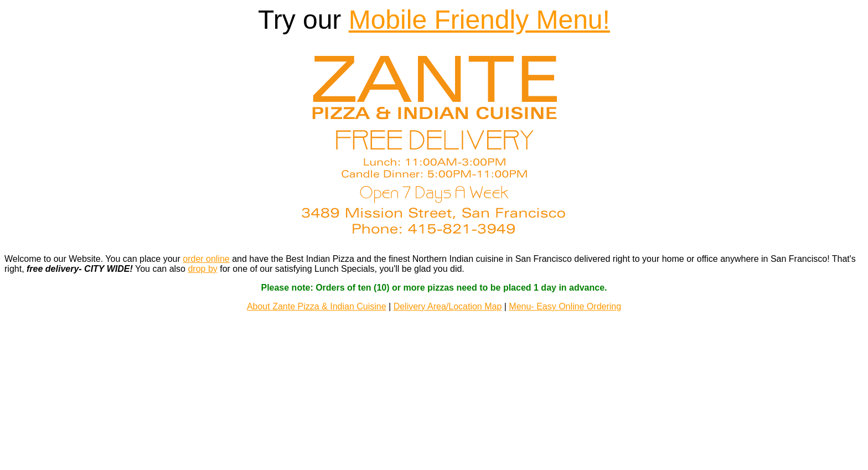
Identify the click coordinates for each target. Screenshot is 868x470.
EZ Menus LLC (434, 439)
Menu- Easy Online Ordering (565, 299)
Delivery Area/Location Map (448, 299)
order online (206, 251)
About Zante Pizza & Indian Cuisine (317, 299)
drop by (202, 261)
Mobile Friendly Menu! (479, 20)
